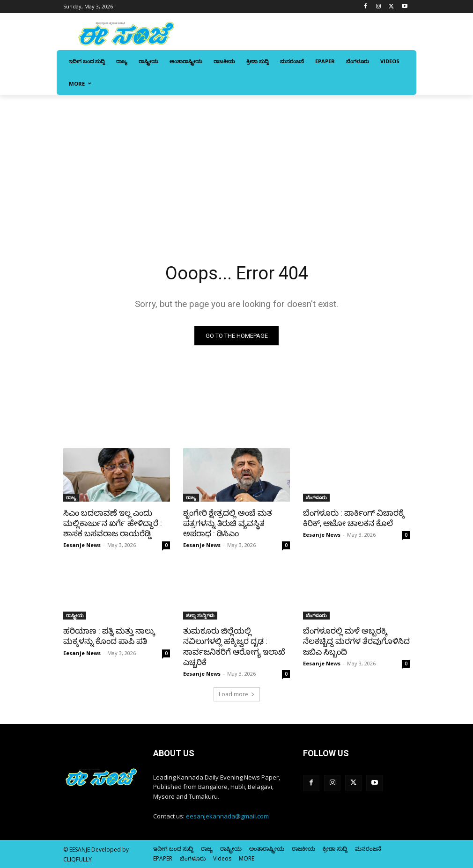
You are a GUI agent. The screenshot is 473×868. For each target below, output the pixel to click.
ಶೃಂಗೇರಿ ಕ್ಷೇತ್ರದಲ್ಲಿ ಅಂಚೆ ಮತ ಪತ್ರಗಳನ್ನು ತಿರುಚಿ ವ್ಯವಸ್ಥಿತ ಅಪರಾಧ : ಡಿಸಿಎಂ (228, 523)
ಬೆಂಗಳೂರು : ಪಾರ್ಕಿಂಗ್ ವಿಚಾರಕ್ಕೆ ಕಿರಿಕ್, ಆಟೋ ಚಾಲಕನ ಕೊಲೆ (354, 518)
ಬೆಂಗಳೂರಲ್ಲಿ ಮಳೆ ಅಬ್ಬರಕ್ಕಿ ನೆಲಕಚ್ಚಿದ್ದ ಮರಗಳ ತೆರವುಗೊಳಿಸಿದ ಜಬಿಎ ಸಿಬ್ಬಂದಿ (356, 641)
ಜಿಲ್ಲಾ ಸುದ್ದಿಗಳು (200, 615)
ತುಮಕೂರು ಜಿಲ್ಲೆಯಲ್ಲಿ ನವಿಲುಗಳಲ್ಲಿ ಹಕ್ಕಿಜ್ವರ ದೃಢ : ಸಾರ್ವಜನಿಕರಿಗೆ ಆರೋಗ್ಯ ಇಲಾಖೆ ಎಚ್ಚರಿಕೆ (234, 646)
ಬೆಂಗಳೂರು (316, 497)
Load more (237, 694)
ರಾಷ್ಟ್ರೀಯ (75, 615)
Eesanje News (82, 545)
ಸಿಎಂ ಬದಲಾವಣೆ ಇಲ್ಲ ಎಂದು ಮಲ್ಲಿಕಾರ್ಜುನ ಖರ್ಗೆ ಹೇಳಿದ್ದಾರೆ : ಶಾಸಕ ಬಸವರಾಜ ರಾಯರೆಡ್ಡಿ (113, 523)
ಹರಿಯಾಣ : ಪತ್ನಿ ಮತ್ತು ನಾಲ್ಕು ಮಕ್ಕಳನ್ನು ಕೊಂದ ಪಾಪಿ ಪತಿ (109, 636)
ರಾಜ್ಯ (71, 497)
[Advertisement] (236, 165)
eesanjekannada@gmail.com (227, 816)
